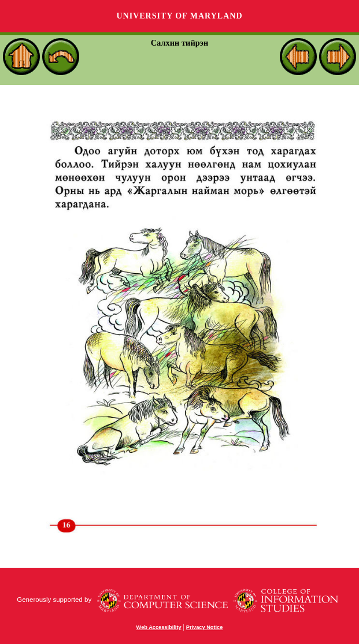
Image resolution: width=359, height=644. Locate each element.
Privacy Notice (205, 627)
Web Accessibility (159, 627)
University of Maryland (179, 16)
